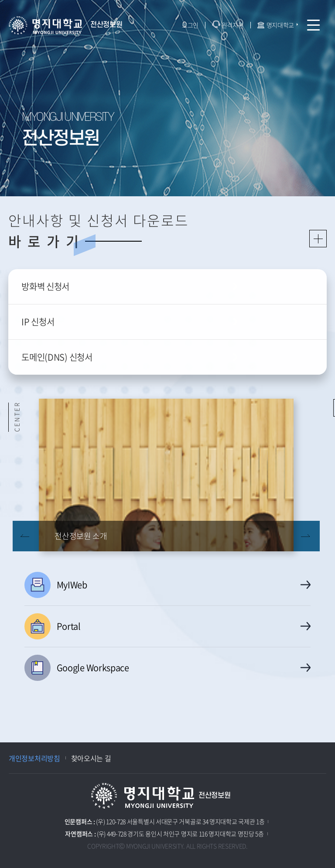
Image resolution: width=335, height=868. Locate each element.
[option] (166, 475)
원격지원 (233, 25)
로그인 (190, 25)
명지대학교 (280, 25)
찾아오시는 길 (91, 758)
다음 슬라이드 (307, 536)
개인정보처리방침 (34, 758)
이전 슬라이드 (26, 536)
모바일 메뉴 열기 (313, 25)
